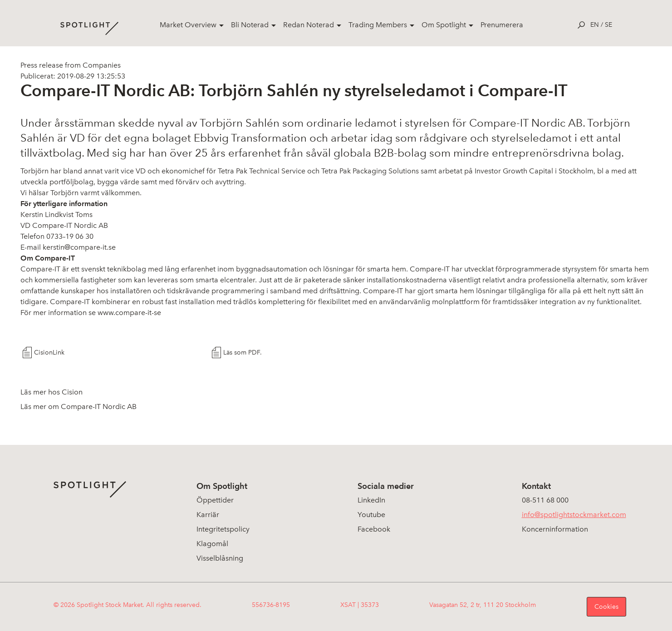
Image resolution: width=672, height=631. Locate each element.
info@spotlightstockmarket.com (574, 515)
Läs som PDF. (243, 352)
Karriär (208, 515)
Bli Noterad (250, 25)
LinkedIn (371, 500)
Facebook (374, 529)
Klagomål (212, 544)
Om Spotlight (444, 25)
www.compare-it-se (129, 313)
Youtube (371, 515)
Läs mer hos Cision (52, 392)
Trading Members (378, 25)
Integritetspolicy (223, 529)
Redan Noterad (309, 25)
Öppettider (215, 500)
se (608, 25)
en (595, 25)
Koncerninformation (555, 529)
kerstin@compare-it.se (79, 247)
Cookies (606, 607)
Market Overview (188, 25)
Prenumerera (502, 25)
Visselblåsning (220, 558)
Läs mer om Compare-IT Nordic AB (78, 407)
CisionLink (49, 352)
